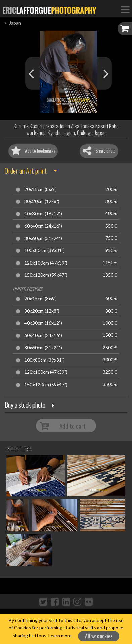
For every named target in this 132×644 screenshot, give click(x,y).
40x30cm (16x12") (43, 214)
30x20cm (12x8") (42, 201)
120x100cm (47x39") (46, 263)
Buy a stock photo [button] (25, 405)
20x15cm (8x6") (41, 189)
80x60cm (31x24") (43, 238)
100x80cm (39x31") (45, 250)
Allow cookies (99, 636)
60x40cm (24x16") (43, 226)
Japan (15, 23)
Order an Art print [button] (26, 171)
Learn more (60, 635)
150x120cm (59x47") (46, 275)
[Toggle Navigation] (125, 9)
